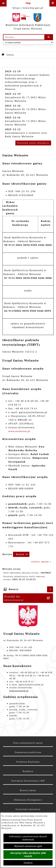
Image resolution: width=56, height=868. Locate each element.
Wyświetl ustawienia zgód (28, 846)
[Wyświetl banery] (50, 589)
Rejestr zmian (28, 790)
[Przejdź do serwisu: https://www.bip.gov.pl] (28, 5)
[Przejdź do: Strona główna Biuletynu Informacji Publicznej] (3, 55)
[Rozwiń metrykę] (21, 554)
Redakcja (28, 771)
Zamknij (28, 863)
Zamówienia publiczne (28, 752)
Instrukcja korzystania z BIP (28, 781)
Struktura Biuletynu (28, 762)
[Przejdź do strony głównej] (28, 22)
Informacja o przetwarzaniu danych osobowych (28, 838)
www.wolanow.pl (19, 431)
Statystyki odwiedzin (28, 809)
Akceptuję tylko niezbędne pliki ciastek (28, 855)
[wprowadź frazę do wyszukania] (24, 37)
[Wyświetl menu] (53, 3)
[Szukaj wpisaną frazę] (49, 37)
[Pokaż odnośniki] (3, 3)
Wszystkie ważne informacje (33, 143)
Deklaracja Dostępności (28, 800)
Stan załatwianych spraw (28, 743)
